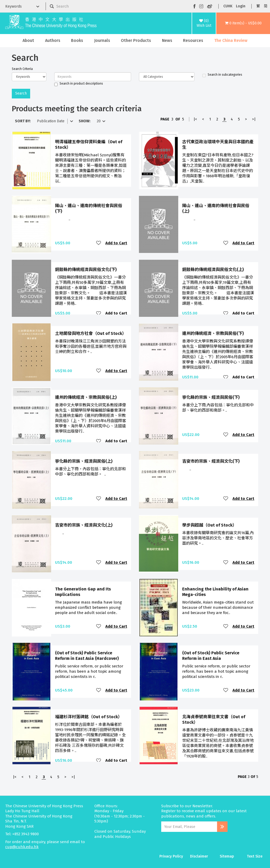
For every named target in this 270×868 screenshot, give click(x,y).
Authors (53, 40)
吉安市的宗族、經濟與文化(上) (84, 525)
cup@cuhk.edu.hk (22, 847)
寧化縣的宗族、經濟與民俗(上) (84, 461)
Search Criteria (22, 69)
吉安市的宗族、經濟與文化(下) (211, 461)
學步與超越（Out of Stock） (209, 525)
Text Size (255, 856)
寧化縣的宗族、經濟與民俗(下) (211, 397)
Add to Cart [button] (116, 243)
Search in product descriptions (79, 84)
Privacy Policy (171, 856)
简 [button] (266, 6)
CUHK (228, 6)
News (167, 40)
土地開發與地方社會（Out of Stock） (91, 333)
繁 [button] (258, 6)
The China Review (231, 40)
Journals (102, 40)
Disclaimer (199, 856)
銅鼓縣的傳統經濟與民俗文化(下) (86, 270)
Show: (85, 121)
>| (254, 119)
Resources (193, 40)
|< (195, 119)
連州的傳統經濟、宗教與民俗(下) (213, 333)
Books (77, 40)
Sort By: (23, 121)
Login (241, 6)
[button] (243, 23)
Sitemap (227, 856)
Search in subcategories (222, 75)
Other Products (136, 40)
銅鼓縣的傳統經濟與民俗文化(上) (213, 270)
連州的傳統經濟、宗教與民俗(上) (86, 397)
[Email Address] (189, 827)
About (28, 40)
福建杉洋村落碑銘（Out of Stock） (89, 717)
